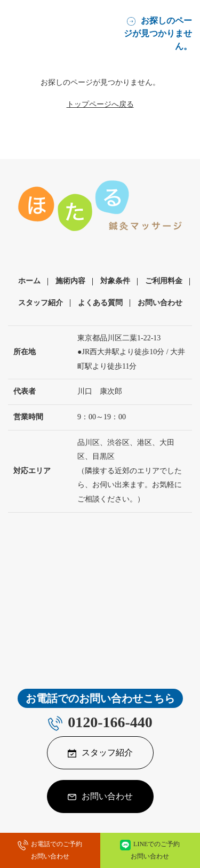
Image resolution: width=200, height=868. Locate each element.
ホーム (29, 281)
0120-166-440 (110, 722)
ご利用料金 (164, 281)
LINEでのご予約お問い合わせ (155, 850)
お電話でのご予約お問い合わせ (57, 850)
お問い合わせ (160, 303)
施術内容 (70, 281)
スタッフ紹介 (41, 303)
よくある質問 (100, 303)
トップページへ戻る (100, 104)
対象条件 (115, 281)
